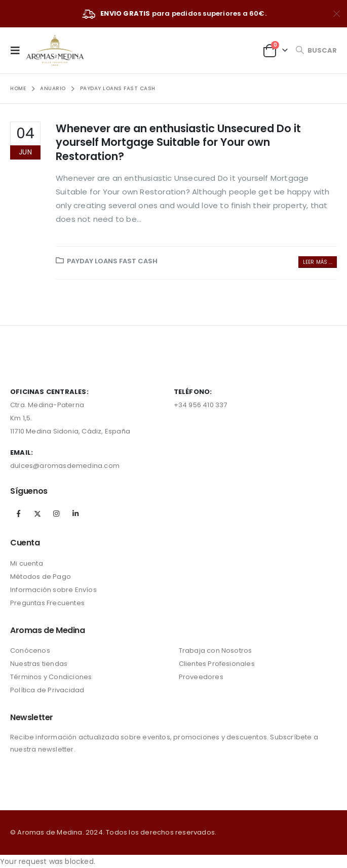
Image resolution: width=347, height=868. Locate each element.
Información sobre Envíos (53, 590)
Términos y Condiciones (51, 677)
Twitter (37, 514)
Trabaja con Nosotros (216, 650)
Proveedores (201, 677)
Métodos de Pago (41, 577)
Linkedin (75, 514)
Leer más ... (318, 262)
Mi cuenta (27, 563)
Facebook (19, 514)
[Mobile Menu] (18, 50)
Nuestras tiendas (39, 664)
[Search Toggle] (316, 50)
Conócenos (30, 650)
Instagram (56, 514)
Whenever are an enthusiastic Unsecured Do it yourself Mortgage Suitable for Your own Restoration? (178, 142)
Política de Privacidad (47, 690)
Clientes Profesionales (217, 664)
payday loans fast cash (112, 261)
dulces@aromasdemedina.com (65, 466)
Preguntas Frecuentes (47, 603)
